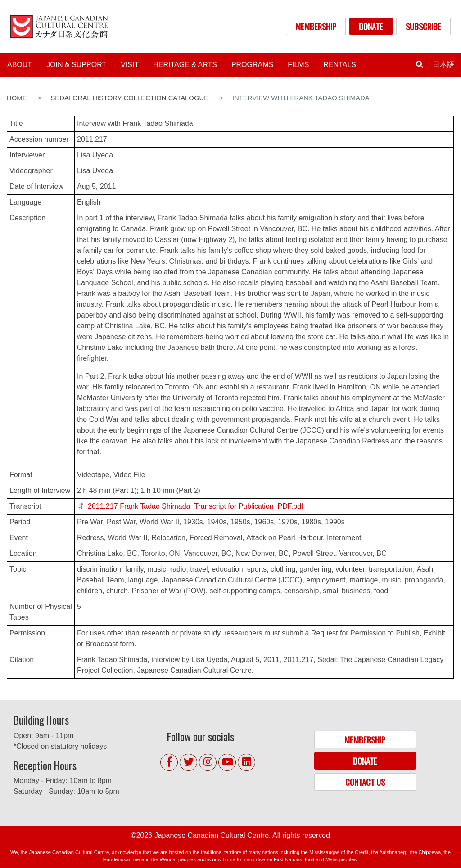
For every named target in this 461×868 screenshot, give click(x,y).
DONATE (371, 26)
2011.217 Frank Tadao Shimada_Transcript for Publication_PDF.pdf (196, 506)
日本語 (443, 65)
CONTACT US (365, 782)
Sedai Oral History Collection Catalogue (129, 98)
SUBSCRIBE (423, 26)
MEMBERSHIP (316, 26)
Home (17, 98)
